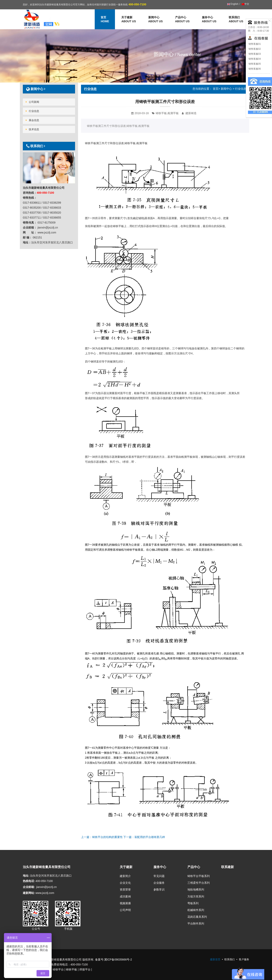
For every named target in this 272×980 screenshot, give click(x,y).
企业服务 (159, 883)
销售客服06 (254, 69)
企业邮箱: (29, 887)
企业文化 (125, 883)
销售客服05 (254, 64)
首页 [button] (105, 19)
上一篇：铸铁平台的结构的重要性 (102, 837)
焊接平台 (85, 969)
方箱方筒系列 (196, 896)
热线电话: (29, 881)
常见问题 (159, 876)
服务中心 (209, 19)
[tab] (49, 89)
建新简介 (125, 876)
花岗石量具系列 (197, 917)
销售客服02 (254, 49)
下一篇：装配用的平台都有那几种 (144, 837)
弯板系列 (193, 903)
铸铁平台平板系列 (199, 876)
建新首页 (215, 959)
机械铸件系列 (196, 910)
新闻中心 (156, 19)
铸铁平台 (58, 969)
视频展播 (125, 903)
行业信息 (241, 89)
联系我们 (236, 19)
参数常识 (159, 890)
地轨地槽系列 (196, 890)
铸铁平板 (71, 969)
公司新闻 (32, 102)
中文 (245, 4)
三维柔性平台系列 (199, 883)
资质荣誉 (125, 890)
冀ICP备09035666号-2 (118, 960)
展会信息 (32, 120)
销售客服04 (254, 59)
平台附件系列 (196, 924)
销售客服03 (254, 54)
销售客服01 (254, 44)
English (233, 4)
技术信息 (32, 129)
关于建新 (129, 19)
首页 (216, 89)
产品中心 (182, 19)
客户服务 (244, 959)
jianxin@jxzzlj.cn (47, 887)
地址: (26, 876)
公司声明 (125, 910)
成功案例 (125, 896)
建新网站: (29, 893)
